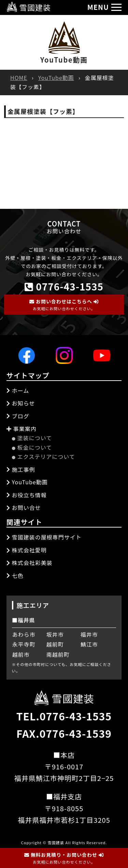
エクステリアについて (44, 456)
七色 (15, 575)
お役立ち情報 (27, 495)
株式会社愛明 (27, 550)
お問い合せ (24, 507)
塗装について (32, 438)
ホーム (18, 390)
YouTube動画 (56, 78)
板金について (32, 447)
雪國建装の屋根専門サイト (44, 537)
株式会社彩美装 (30, 563)
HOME (19, 78)
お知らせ (21, 403)
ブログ (18, 416)
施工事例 (21, 469)
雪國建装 (29, 7)
